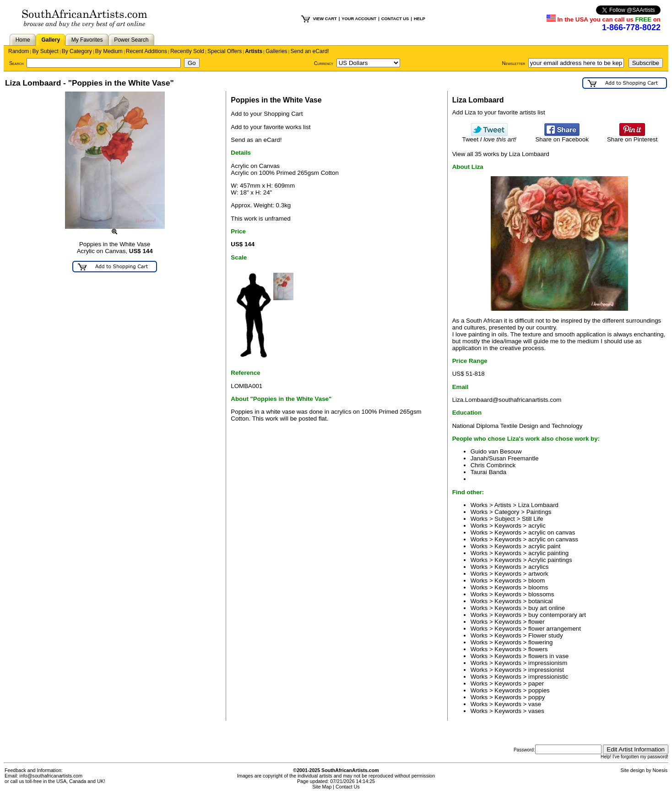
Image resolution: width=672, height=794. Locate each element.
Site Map (322, 787)
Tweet (490, 137)
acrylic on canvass (553, 539)
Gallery (51, 40)
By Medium (109, 51)
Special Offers (225, 51)
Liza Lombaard (538, 505)
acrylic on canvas (552, 532)
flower (537, 622)
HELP (420, 19)
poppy (537, 697)
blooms (538, 587)
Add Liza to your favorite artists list (499, 112)
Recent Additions (146, 51)
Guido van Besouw (496, 451)
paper (536, 683)
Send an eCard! (310, 51)
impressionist (546, 670)
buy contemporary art (557, 615)
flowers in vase (548, 656)
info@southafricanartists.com (51, 776)
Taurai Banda (489, 472)
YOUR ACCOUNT (359, 19)
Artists (254, 51)
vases (536, 711)
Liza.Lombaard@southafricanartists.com (507, 400)
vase (535, 704)
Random (19, 51)
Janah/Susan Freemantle (505, 458)
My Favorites (87, 40)
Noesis (660, 770)
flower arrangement (555, 629)
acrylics (538, 567)
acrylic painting (548, 553)
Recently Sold (187, 51)
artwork (538, 574)
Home (23, 40)
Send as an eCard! (256, 140)
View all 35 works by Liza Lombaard (501, 154)
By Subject (45, 51)
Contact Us (348, 787)
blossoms (541, 594)
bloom (537, 581)
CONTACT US (395, 19)
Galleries (276, 51)
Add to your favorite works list (271, 127)
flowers (538, 649)
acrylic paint (544, 546)
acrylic (537, 526)
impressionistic (548, 677)
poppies (539, 690)
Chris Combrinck (493, 465)
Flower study (546, 635)
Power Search (131, 40)
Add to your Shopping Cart (267, 114)
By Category (77, 51)
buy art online (547, 608)
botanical (540, 601)
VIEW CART (325, 19)
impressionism (548, 663)
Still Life (533, 519)
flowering (540, 642)
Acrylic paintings (550, 560)
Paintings (539, 512)
